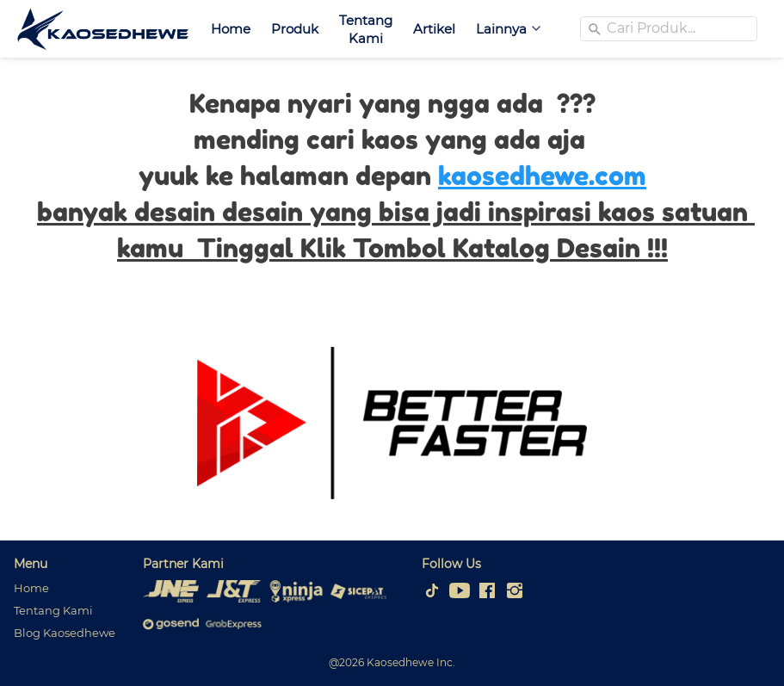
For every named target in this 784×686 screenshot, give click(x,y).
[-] (432, 591)
